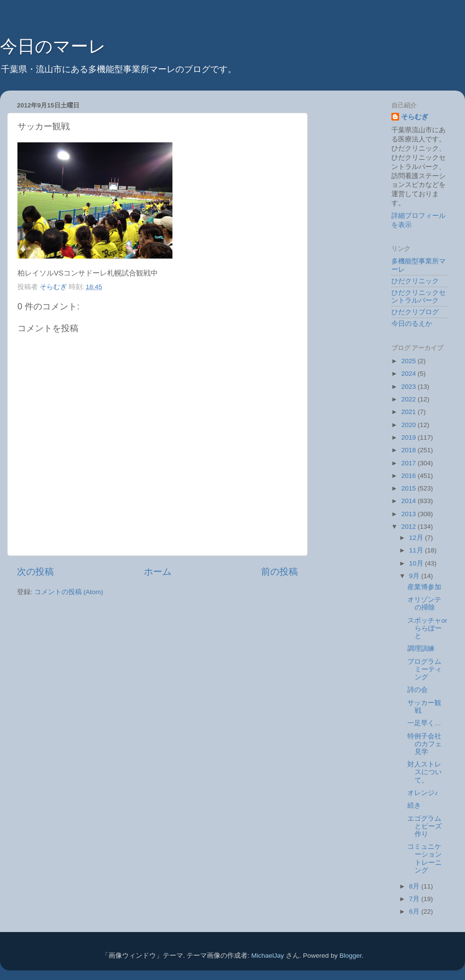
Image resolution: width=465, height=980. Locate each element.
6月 (415, 911)
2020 (409, 425)
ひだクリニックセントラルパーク (418, 297)
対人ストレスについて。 (425, 772)
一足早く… (424, 723)
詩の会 (418, 690)
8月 (415, 886)
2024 (409, 374)
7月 (415, 899)
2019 (409, 437)
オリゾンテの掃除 (424, 604)
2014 (409, 501)
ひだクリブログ (415, 312)
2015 (409, 488)
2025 (409, 361)
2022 (409, 399)
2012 (409, 527)
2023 (409, 387)
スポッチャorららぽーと (427, 628)
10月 (417, 563)
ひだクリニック (415, 281)
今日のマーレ (53, 46)
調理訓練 (421, 649)
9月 (415, 576)
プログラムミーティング (425, 669)
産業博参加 (424, 587)
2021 (409, 412)
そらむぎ (415, 117)
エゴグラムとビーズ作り (425, 826)
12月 (417, 538)
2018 (409, 450)
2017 (409, 463)
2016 (409, 476)
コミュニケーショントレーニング (425, 858)
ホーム (158, 572)
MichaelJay (268, 956)
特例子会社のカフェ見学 (425, 744)
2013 (409, 514)
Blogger (351, 956)
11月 (417, 550)
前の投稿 (279, 572)
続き (414, 805)
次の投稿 (35, 572)
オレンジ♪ (423, 793)
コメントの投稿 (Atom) (69, 592)
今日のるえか (412, 324)
